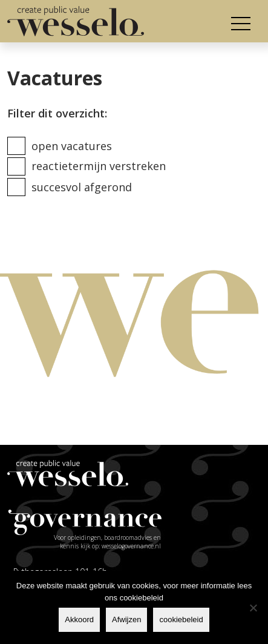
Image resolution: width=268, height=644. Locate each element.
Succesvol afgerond (82, 187)
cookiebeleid (181, 619)
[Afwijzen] (253, 608)
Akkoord (79, 619)
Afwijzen (126, 619)
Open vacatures (72, 146)
